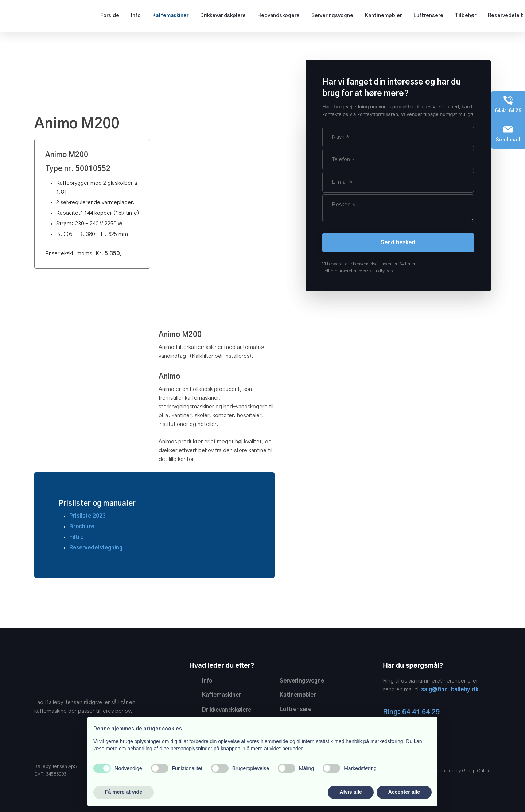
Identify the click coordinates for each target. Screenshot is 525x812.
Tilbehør (466, 16)
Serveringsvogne (332, 16)
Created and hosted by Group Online (451, 771)
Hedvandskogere (279, 16)
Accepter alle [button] (404, 792)
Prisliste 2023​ (87, 516)
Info (136, 16)
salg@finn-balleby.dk (450, 690)
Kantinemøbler (383, 16)
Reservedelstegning (96, 548)
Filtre (76, 537)
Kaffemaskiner (170, 16)
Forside (110, 16)
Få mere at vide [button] (124, 792)
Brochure (82, 527)
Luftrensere (428, 16)
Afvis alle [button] (351, 792)
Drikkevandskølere (223, 16)
